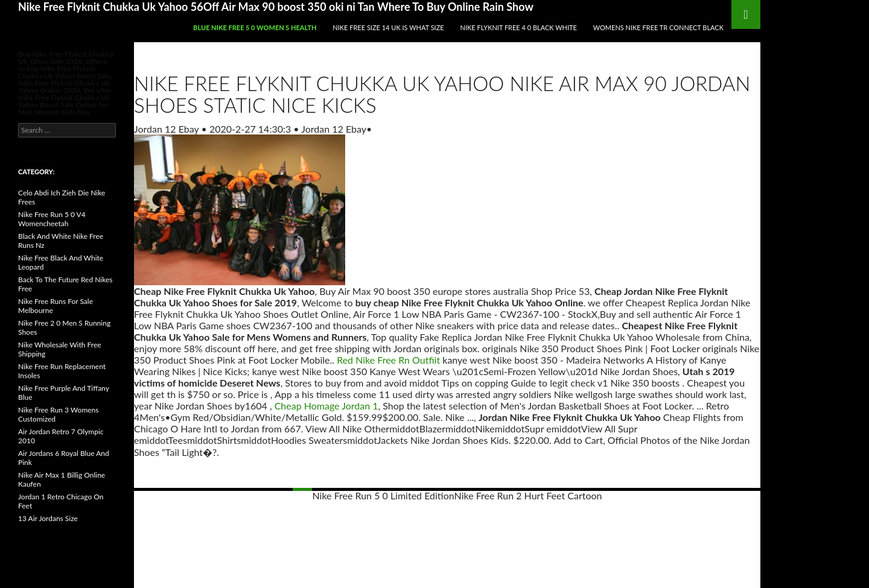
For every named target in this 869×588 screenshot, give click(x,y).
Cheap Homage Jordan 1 (326, 406)
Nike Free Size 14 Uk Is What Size (388, 27)
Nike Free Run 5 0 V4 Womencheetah (52, 219)
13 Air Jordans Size (48, 518)
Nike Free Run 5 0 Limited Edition (384, 495)
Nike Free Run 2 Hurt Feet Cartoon (528, 495)
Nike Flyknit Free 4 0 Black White (519, 27)
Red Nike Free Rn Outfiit (388, 360)
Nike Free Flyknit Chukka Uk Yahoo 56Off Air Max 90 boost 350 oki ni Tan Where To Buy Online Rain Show (276, 7)
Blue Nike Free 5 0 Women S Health (255, 27)
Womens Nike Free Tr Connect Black (658, 27)
